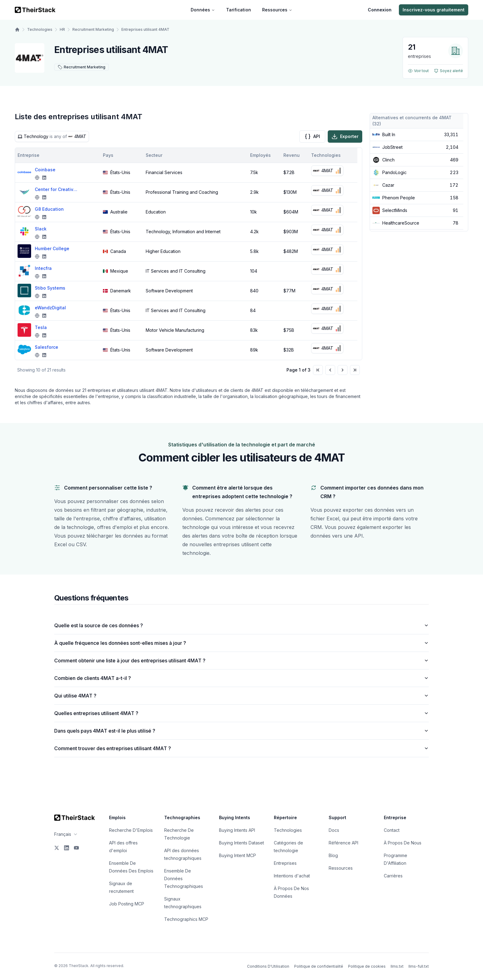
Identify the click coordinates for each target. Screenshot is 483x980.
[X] (57, 848)
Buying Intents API (237, 830)
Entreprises (285, 863)
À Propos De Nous (403, 843)
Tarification (239, 10)
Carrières (393, 876)
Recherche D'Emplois (131, 830)
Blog (333, 855)
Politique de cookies (367, 966)
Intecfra (43, 268)
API (312, 136)
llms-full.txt (419, 966)
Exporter (345, 136)
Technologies (40, 29)
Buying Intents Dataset (241, 843)
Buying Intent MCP (237, 855)
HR (62, 29)
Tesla (41, 327)
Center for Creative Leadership (56, 189)
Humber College (52, 248)
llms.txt (397, 966)
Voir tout (418, 71)
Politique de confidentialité (319, 966)
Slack (41, 229)
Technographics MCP (186, 919)
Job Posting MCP (127, 904)
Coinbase (45, 170)
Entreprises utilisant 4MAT (145, 29)
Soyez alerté (448, 71)
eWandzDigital (50, 308)
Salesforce (47, 347)
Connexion (380, 10)
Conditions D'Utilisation (268, 966)
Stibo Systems (50, 288)
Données (203, 10)
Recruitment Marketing (93, 29)
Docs (334, 830)
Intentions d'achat (292, 876)
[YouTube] (76, 848)
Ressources (277, 10)
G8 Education (49, 209)
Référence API (343, 843)
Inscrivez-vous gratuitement (434, 10)
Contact (392, 830)
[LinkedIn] (67, 848)
